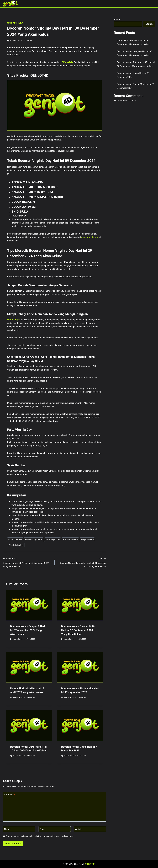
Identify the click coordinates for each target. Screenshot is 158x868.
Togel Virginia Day (16, 545)
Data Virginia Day (53, 540)
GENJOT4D (67, 62)
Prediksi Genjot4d (70, 540)
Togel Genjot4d (87, 540)
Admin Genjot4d (15, 540)
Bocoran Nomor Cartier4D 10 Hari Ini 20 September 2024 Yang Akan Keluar (78, 630)
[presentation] (29, 605)
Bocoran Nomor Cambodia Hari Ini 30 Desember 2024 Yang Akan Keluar (81, 562)
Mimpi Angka (14, 320)
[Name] (19, 829)
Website (79, 829)
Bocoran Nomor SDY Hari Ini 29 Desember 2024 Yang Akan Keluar (28, 562)
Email (43, 829)
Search (117, 19)
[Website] (90, 829)
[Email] (55, 829)
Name (8, 829)
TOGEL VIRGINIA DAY (15, 23)
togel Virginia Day (90, 237)
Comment (10, 795)
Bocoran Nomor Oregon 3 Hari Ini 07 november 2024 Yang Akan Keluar (28, 630)
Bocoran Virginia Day (34, 540)
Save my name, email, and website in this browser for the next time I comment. (40, 836)
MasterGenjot (15, 40)
